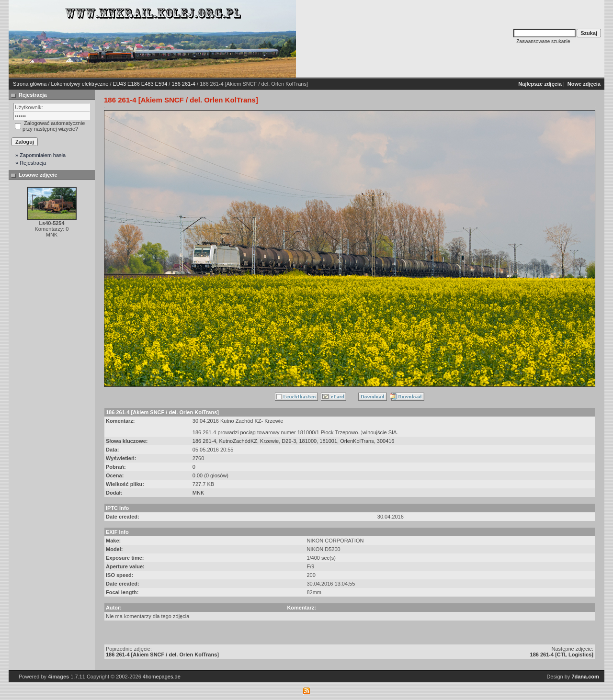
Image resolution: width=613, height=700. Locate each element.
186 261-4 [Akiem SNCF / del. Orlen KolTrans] (162, 655)
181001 (328, 441)
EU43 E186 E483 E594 (140, 84)
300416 (386, 441)
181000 (308, 441)
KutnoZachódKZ (238, 441)
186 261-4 (183, 84)
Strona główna (30, 84)
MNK (198, 493)
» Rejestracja (31, 163)
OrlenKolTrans (357, 441)
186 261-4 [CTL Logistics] (562, 655)
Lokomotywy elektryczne (80, 84)
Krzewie (269, 441)
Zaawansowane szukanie (543, 41)
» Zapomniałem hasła (40, 155)
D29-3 (289, 441)
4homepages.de (162, 677)
